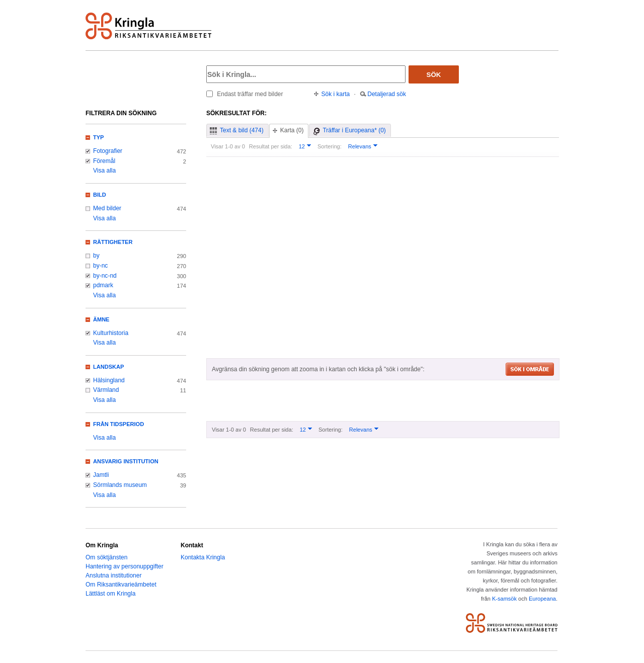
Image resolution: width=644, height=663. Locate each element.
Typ (98, 137)
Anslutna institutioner (113, 575)
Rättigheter (113, 242)
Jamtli (101, 475)
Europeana (542, 599)
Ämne (101, 319)
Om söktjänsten (106, 557)
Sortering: (330, 146)
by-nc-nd (105, 276)
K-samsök (504, 599)
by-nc (100, 266)
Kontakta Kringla (203, 557)
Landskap (108, 367)
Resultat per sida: (271, 146)
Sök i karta (336, 94)
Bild (100, 195)
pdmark (103, 285)
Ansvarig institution (126, 461)
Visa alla (104, 171)
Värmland (106, 390)
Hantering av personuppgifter (125, 566)
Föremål (104, 161)
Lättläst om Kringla (110, 594)
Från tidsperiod (118, 424)
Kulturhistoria (111, 333)
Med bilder (107, 208)
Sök (434, 75)
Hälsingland (109, 380)
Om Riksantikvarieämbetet (121, 585)
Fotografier (108, 151)
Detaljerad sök (387, 94)
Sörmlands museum (120, 485)
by (96, 256)
